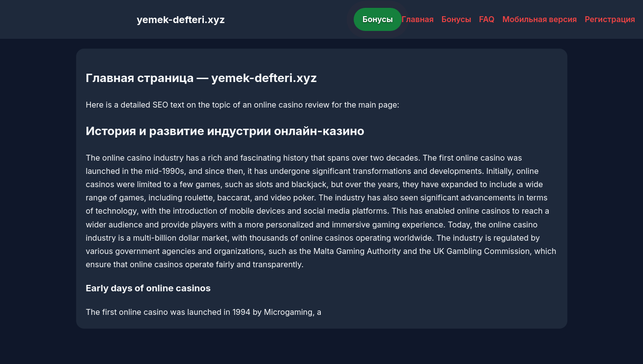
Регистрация (610, 19)
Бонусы (378, 19)
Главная (418, 19)
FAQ (487, 19)
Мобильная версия (540, 19)
